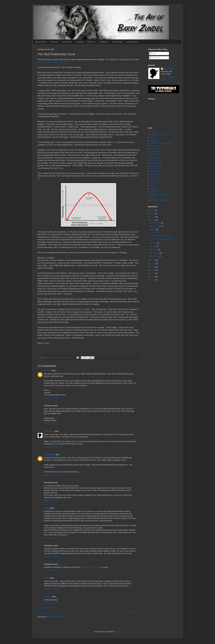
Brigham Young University (160, 194)
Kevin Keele (155, 172)
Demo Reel (67, 42)
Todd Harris (154, 169)
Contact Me (154, 140)
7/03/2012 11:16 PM (51, 398)
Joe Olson (154, 177)
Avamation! (154, 146)
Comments (155, 58)
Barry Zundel (49, 431)
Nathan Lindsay (156, 166)
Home (89, 613)
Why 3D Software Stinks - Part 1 (51, 62)
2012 (153, 220)
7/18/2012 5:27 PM (51, 447)
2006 (153, 277)
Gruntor (153, 189)
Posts (153, 53)
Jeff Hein (153, 160)
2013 (153, 217)
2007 (153, 273)
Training (79, 42)
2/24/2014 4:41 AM (51, 570)
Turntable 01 (157, 232)
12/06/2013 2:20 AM (51, 538)
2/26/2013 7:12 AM (51, 501)
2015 (153, 210)
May (155, 246)
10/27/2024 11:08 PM (52, 603)
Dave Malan (155, 154)
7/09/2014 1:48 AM (51, 589)
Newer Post (43, 613)
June (155, 243)
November (157, 226)
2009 (153, 267)
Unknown (48, 371)
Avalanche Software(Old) (160, 200)
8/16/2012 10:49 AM (51, 475)
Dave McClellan (156, 163)
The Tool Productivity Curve (163, 239)
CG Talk (153, 197)
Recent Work (41, 42)
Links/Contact (132, 42)
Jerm (152, 186)
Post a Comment (47, 608)
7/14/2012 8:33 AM (51, 424)
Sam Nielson (155, 174)
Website (153, 137)
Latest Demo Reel (157, 135)
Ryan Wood (155, 157)
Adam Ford (154, 149)
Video (91, 386)
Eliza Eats (48, 597)
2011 (153, 260)
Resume (54, 42)
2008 (153, 270)
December (157, 223)
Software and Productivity (90, 567)
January (156, 256)
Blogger (118, 632)
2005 (153, 280)
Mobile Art (104, 42)
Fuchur (47, 508)
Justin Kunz (155, 192)
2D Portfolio (117, 42)
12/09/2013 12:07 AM (52, 557)
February (156, 253)
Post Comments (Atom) (56, 617)
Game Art (91, 42)
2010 (153, 263)
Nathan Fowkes (156, 152)
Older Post (135, 613)
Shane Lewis (155, 180)
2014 (153, 214)
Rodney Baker (49, 455)
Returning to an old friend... (162, 236)
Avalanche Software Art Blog (161, 143)
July (154, 230)
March (155, 250)
